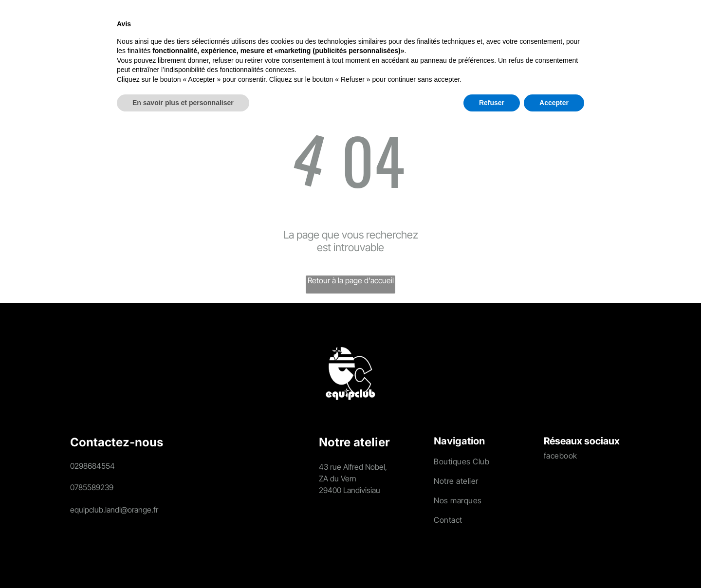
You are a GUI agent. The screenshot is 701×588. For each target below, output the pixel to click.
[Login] (628, 27)
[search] (606, 28)
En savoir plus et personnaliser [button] (183, 561)
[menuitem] (133, 27)
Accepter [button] (554, 561)
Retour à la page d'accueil (351, 280)
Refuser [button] (492, 561)
